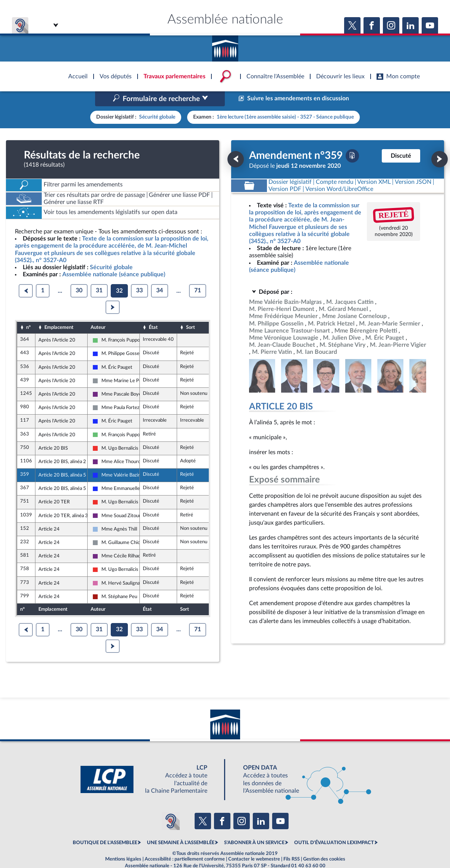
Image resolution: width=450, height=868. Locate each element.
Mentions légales (123, 843)
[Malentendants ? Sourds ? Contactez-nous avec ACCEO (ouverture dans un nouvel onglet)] (171, 805)
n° (28, 311)
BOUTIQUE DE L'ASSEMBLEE (105, 827)
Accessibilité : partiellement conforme (185, 843)
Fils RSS (292, 843)
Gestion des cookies (324, 843)
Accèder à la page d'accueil (225, 46)
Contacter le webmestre (254, 843)
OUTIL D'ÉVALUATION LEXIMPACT (334, 827)
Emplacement (59, 311)
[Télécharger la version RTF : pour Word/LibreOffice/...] (339, 173)
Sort (191, 311)
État (153, 311)
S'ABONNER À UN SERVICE (254, 827)
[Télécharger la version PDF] (352, 140)
